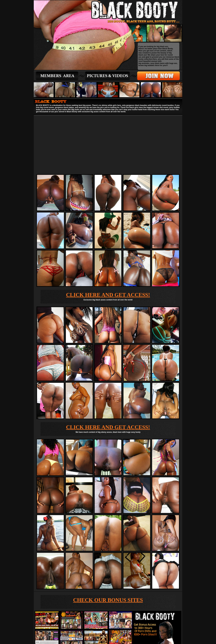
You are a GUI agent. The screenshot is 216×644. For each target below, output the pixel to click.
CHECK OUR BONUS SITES (108, 542)
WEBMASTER (118, 632)
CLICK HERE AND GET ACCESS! (108, 237)
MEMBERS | (96, 632)
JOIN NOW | (107, 632)
